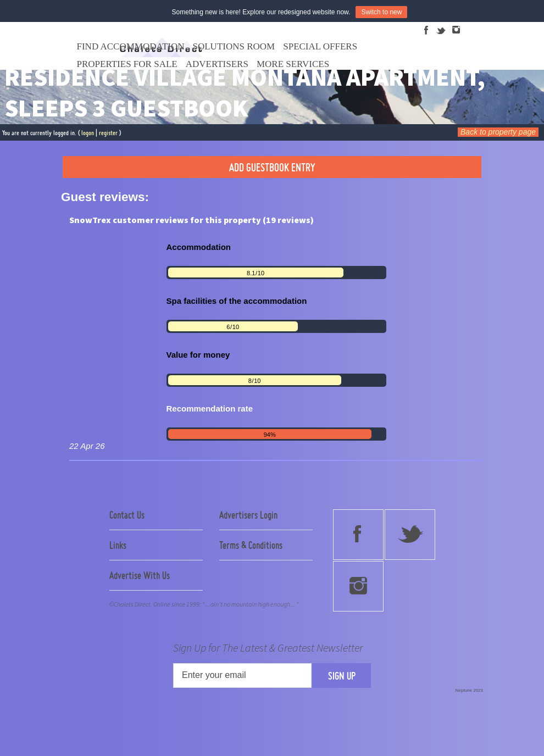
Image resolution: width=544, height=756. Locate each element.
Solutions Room (234, 46)
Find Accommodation (131, 46)
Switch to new (381, 12)
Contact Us (127, 515)
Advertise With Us (140, 575)
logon (88, 133)
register (108, 133)
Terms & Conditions (251, 545)
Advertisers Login (248, 515)
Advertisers (217, 64)
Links (118, 545)
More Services (293, 64)
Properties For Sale (127, 64)
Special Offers (320, 46)
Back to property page (498, 132)
